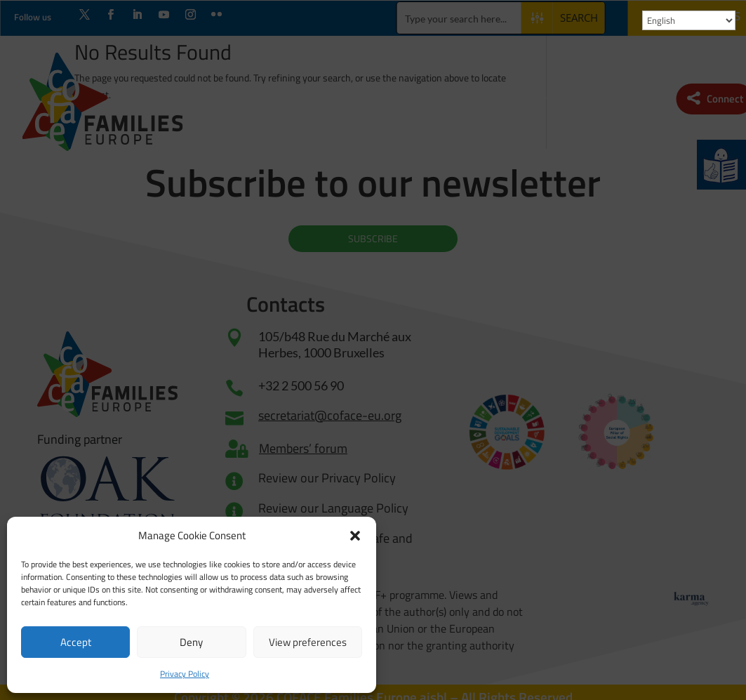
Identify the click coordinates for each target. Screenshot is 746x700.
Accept (76, 642)
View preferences (308, 642)
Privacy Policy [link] (185, 674)
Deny (191, 642)
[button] (355, 536)
